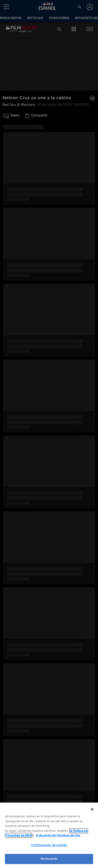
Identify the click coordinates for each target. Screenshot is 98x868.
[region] (49, 835)
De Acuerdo (49, 859)
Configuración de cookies (49, 845)
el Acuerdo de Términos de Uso (58, 835)
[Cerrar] (92, 809)
